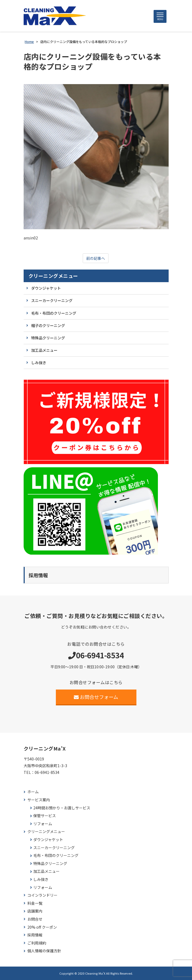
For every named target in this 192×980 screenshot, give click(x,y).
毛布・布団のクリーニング (54, 313)
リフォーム (43, 824)
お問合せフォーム (96, 697)
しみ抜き (39, 362)
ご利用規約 (37, 943)
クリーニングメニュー (53, 276)
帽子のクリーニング (48, 325)
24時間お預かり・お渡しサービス (62, 808)
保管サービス (45, 816)
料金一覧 (35, 903)
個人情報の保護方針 (44, 951)
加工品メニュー (44, 350)
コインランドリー (42, 895)
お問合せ (35, 919)
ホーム (33, 792)
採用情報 (35, 935)
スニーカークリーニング (52, 300)
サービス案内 (39, 800)
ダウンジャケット (46, 288)
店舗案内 (35, 911)
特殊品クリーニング (48, 338)
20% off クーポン (42, 927)
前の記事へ (96, 258)
